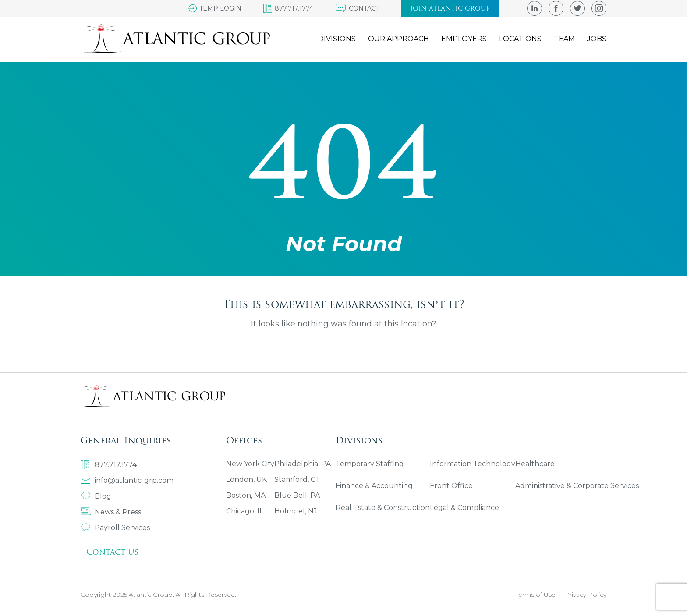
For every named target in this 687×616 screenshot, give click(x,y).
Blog (96, 496)
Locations (520, 39)
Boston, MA (246, 495)
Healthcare (535, 464)
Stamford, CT (297, 480)
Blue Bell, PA (297, 495)
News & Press (111, 512)
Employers (464, 39)
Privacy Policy (586, 595)
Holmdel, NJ (296, 511)
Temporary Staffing (370, 464)
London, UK (246, 480)
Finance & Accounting (374, 486)
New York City (250, 464)
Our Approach (398, 39)
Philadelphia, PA (303, 464)
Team (564, 39)
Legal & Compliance (464, 508)
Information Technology (473, 464)
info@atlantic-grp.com (127, 480)
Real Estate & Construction (383, 508)
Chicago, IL (245, 511)
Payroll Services (115, 528)
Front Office (451, 486)
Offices (244, 440)
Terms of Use (536, 595)
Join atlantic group (450, 8)
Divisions (337, 39)
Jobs (597, 39)
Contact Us (112, 552)
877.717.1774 (109, 465)
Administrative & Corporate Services (577, 486)
